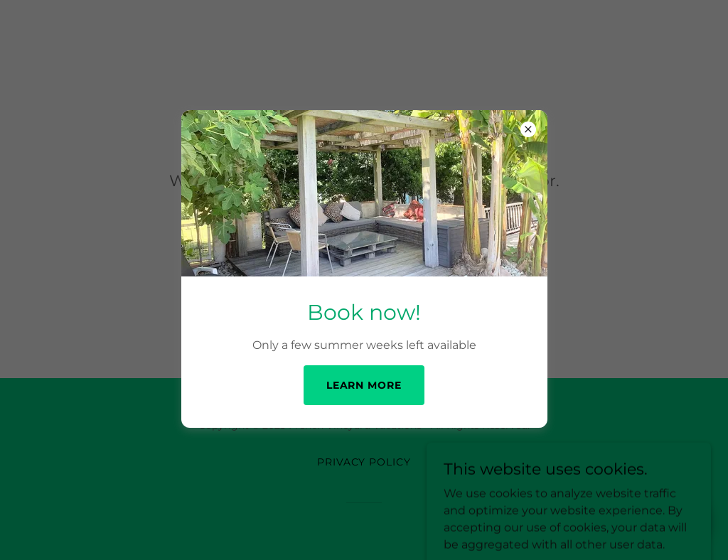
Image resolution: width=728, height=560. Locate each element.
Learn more (364, 385)
